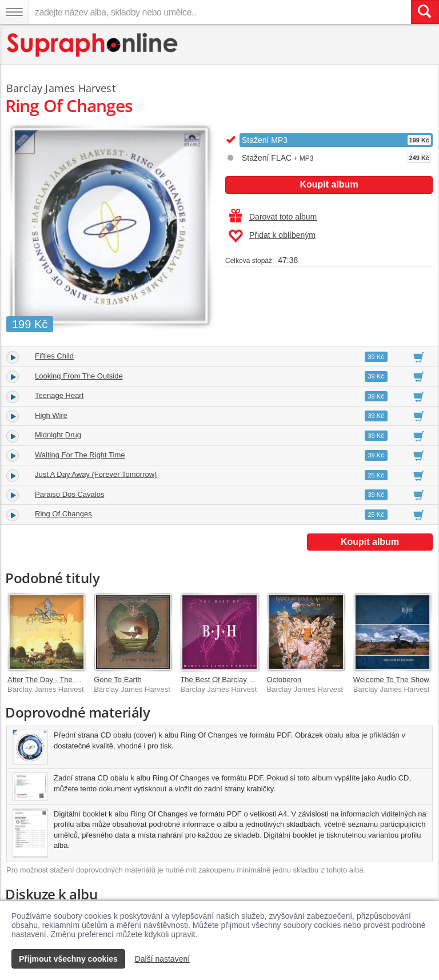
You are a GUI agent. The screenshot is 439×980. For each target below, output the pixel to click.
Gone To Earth (118, 680)
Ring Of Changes (63, 514)
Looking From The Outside (79, 376)
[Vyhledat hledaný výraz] (425, 12)
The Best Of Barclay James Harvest (239, 680)
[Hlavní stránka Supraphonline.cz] (93, 45)
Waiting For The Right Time (80, 455)
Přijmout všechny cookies (68, 959)
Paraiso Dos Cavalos (69, 494)
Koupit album (329, 184)
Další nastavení (163, 959)
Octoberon (284, 680)
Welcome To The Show (391, 680)
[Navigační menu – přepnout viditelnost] (14, 12)
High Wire (51, 415)
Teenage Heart (59, 395)
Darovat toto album (273, 217)
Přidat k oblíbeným (272, 236)
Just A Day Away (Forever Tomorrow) (96, 474)
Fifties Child (54, 356)
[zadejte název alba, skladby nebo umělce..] (220, 12)
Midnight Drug (58, 435)
